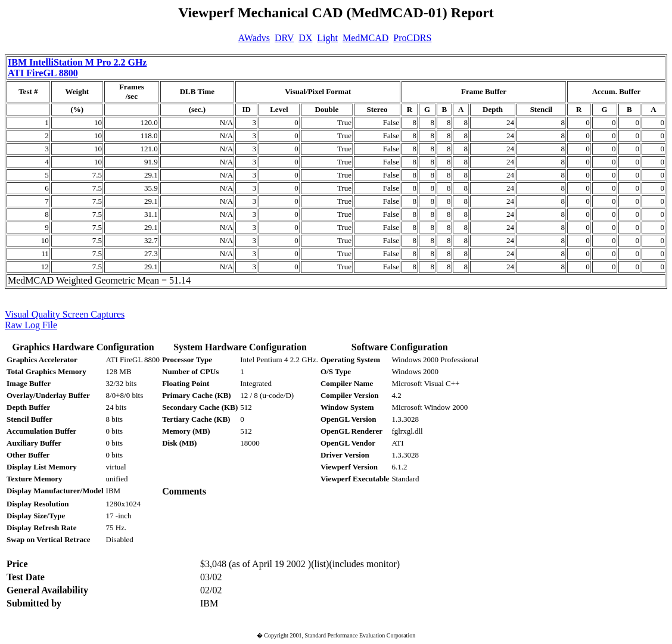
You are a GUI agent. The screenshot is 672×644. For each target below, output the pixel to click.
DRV (284, 38)
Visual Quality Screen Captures (65, 314)
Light (327, 38)
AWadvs (254, 38)
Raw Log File (31, 325)
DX (305, 38)
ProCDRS (412, 38)
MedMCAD (365, 38)
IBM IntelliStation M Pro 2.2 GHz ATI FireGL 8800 (77, 68)
